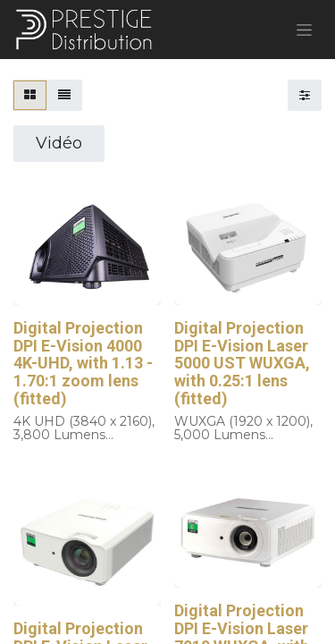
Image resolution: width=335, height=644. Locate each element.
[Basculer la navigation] (304, 30)
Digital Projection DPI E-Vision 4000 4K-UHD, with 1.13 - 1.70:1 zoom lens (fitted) (83, 363)
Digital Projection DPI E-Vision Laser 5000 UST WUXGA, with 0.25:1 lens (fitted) (242, 363)
